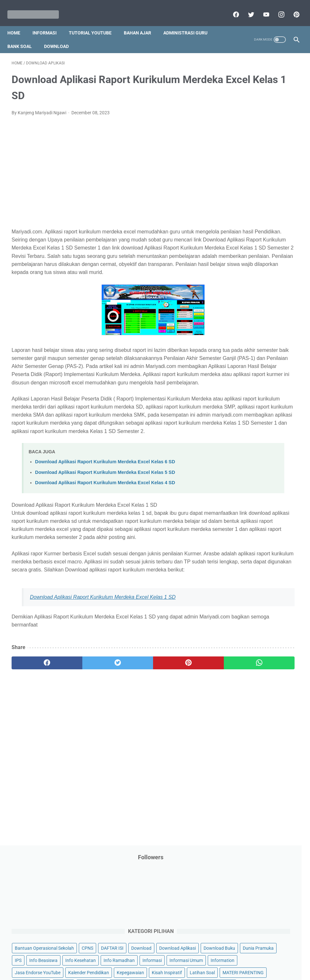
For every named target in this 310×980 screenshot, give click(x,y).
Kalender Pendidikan (249, 272)
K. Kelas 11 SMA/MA (256, 700)
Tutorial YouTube (94, 22)
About (180, 956)
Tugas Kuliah (242, 512)
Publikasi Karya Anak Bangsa (258, 444)
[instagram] (276, 8)
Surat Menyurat (244, 487)
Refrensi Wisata (244, 475)
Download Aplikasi (275, 174)
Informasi (49, 22)
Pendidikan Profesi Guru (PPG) (259, 382)
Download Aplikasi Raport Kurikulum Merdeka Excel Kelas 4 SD (105, 541)
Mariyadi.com (164, 970)
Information (282, 248)
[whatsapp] (178, 754)
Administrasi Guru (190, 22)
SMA (272, 475)
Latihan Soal (241, 297)
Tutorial (270, 512)
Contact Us (204, 956)
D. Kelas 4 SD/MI (251, 621)
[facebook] (231, 8)
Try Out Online (278, 500)
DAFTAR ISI (259, 162)
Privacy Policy (111, 956)
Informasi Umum (245, 248)
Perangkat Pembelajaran (253, 419)
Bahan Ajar (142, 22)
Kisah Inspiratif (279, 284)
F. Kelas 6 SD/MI (251, 643)
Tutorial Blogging (246, 524)
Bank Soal (24, 36)
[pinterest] (292, 8)
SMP (289, 475)
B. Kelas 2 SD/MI (251, 598)
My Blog (277, 321)
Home (18, 22)
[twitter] (246, 8)
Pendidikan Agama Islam (253, 370)
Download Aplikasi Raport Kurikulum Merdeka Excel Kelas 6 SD (105, 521)
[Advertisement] (107, 176)
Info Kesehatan (244, 223)
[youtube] (261, 8)
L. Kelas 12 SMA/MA (255, 711)
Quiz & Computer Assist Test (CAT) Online (257, 459)
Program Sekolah (267, 431)
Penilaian (238, 407)
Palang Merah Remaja (251, 345)
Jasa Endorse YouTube (251, 260)
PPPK (268, 333)
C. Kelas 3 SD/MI (251, 610)
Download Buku (244, 186)
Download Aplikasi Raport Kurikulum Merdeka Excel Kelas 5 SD (105, 531)
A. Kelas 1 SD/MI (251, 587)
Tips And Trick (242, 500)
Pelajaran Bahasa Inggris (254, 358)
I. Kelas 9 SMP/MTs (254, 678)
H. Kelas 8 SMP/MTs (255, 666)
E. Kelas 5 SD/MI (251, 632)
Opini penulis (241, 333)
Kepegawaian (242, 284)
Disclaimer (81, 956)
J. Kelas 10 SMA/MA (255, 689)
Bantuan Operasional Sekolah (258, 150)
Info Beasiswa (243, 211)
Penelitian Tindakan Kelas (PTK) (260, 394)
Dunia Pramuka (244, 199)
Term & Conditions (150, 956)
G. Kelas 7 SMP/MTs (255, 655)
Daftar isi (231, 956)
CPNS (234, 162)
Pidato (235, 431)
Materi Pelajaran (245, 321)
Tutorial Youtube (245, 536)
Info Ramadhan (244, 235)
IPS (271, 199)
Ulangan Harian (244, 549)
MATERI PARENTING (249, 309)
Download (61, 36)
